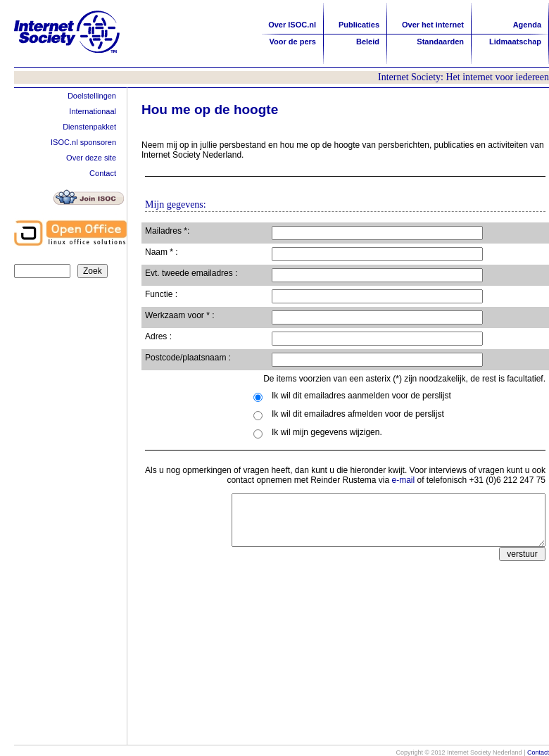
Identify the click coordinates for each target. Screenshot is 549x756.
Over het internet (433, 25)
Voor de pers (293, 42)
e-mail (404, 480)
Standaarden (440, 42)
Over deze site (91, 158)
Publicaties (359, 25)
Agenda (527, 25)
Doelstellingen (92, 96)
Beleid (368, 42)
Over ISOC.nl (292, 25)
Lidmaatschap (515, 42)
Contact (103, 173)
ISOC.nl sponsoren (83, 142)
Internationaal (93, 111)
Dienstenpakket (89, 127)
